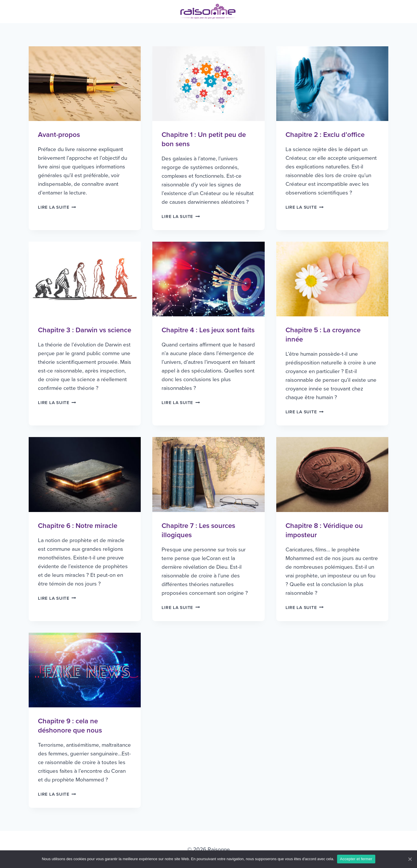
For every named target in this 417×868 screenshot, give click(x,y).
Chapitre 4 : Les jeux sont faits (208, 330)
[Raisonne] (209, 12)
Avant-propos (59, 135)
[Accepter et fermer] (410, 859)
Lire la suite (57, 207)
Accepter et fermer (356, 859)
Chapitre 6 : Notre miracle (78, 526)
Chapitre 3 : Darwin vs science (85, 330)
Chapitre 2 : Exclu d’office (325, 135)
